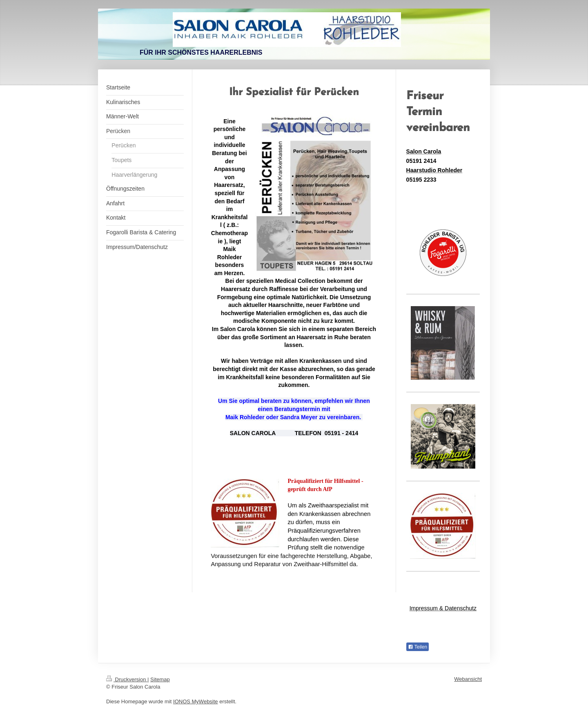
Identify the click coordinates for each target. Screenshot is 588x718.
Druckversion (127, 679)
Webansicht (468, 679)
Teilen (418, 647)
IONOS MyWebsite (196, 701)
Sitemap (160, 679)
